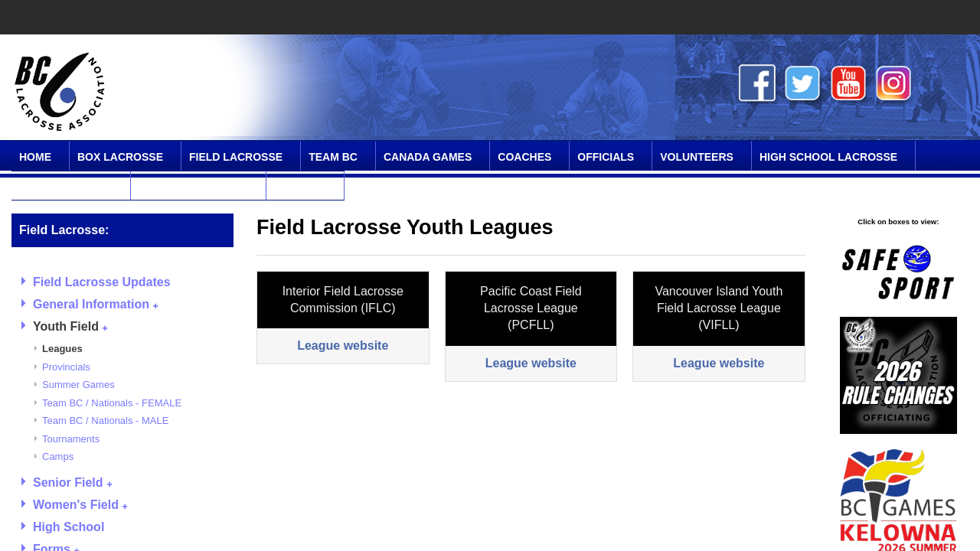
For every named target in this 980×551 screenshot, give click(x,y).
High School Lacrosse (828, 157)
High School (69, 527)
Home (35, 157)
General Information (95, 304)
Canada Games (428, 157)
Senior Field (72, 483)
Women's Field (80, 505)
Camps (58, 456)
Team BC (333, 157)
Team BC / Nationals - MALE (105, 421)
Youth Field (70, 326)
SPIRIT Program (66, 187)
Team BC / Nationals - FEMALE (112, 403)
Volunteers (697, 157)
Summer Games (78, 385)
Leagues (62, 349)
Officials (606, 157)
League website (343, 346)
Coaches (524, 157)
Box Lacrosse (120, 157)
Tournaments (71, 439)
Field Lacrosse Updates (102, 282)
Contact (300, 187)
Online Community (193, 187)
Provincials (66, 367)
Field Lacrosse (236, 157)
